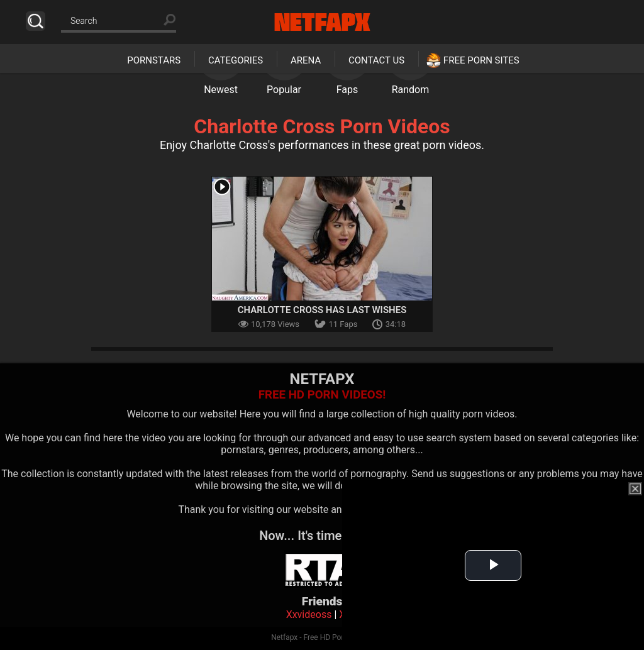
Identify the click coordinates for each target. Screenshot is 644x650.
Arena (306, 60)
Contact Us (376, 60)
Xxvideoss (309, 614)
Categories (236, 60)
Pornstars (154, 60)
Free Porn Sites (481, 60)
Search (36, 21)
